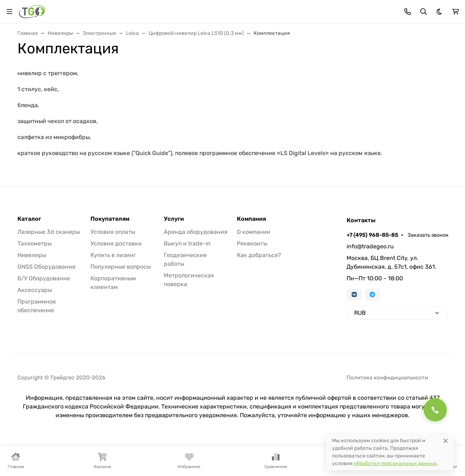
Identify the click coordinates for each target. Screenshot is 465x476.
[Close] (446, 441)
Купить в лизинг (113, 255)
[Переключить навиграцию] (9, 12)
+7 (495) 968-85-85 (372, 235)
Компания (251, 219)
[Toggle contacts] (408, 12)
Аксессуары (35, 290)
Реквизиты (252, 243)
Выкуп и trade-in (187, 243)
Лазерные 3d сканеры (49, 232)
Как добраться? (259, 255)
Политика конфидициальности (387, 378)
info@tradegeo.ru (370, 246)
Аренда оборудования (196, 232)
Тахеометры (35, 243)
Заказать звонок (428, 235)
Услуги (174, 219)
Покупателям (110, 219)
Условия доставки (116, 243)
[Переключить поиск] (424, 12)
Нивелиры (32, 255)
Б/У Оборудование (44, 278)
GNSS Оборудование (46, 267)
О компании (254, 232)
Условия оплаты (113, 232)
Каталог (29, 219)
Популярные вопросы (121, 267)
